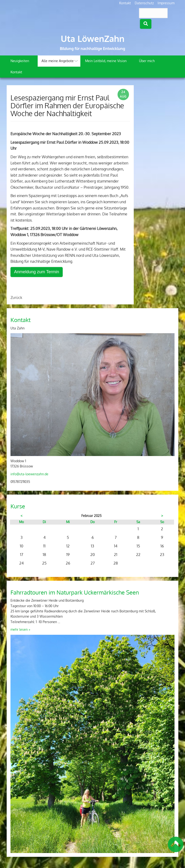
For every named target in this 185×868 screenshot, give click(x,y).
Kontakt (125, 3)
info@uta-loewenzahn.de (29, 474)
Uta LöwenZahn (93, 39)
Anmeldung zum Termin (37, 272)
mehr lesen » (20, 629)
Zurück (16, 298)
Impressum (166, 3)
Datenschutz (144, 3)
